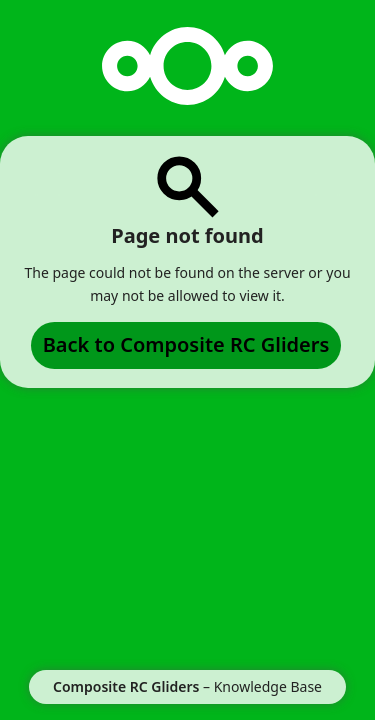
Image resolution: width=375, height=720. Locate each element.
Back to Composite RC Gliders (186, 344)
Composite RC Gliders (126, 686)
